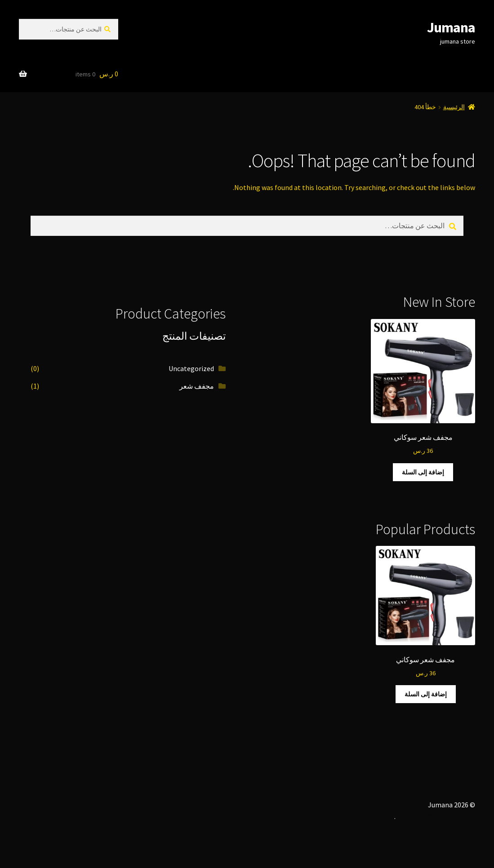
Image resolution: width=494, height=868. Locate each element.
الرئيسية (454, 107)
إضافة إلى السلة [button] (423, 472)
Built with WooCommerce (435, 816)
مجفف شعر (197, 386)
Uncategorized (191, 368)
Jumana (451, 27)
